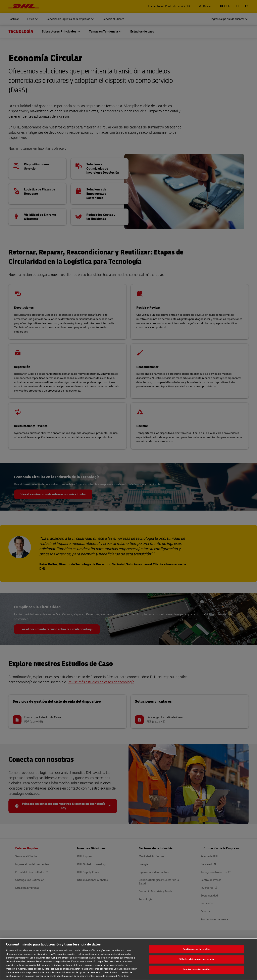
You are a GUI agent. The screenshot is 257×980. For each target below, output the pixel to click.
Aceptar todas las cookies (197, 969)
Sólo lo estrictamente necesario (197, 959)
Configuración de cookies (197, 949)
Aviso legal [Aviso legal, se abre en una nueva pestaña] (123, 976)
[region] (128, 959)
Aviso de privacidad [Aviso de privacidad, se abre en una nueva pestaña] (107, 976)
